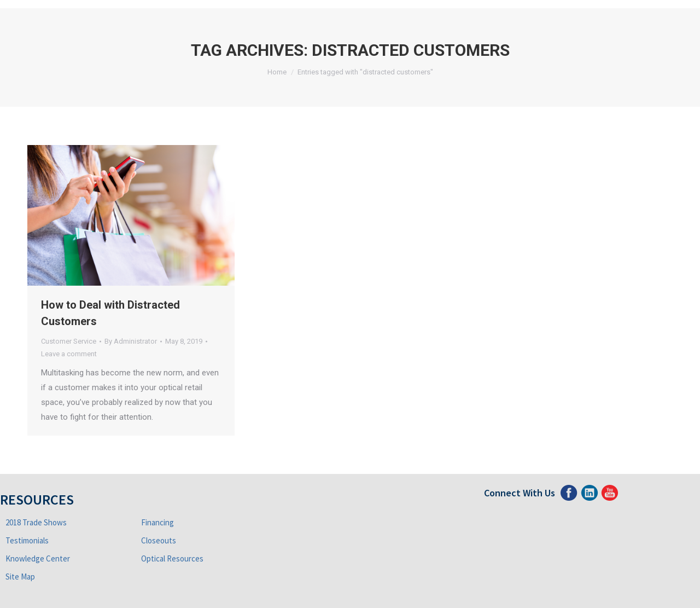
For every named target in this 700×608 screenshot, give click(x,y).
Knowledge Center (38, 558)
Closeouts (159, 540)
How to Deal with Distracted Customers (110, 313)
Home (277, 72)
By (131, 341)
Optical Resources (172, 558)
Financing (157, 522)
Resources (37, 499)
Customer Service (69, 341)
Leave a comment (69, 354)
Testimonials (27, 540)
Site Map (20, 577)
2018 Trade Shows (36, 522)
